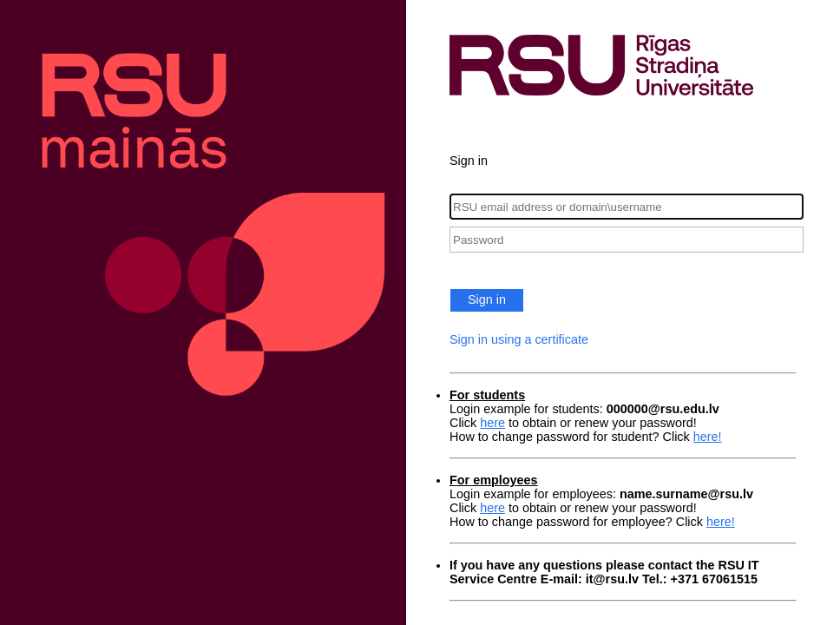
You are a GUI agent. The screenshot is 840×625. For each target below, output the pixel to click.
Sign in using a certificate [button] (519, 339)
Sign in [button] (487, 299)
